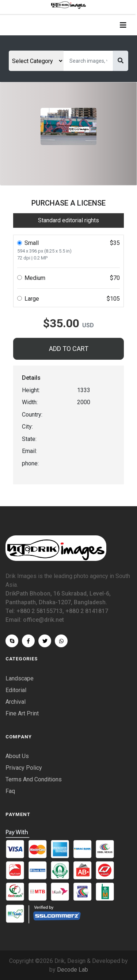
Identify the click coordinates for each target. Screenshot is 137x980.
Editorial (16, 690)
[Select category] (36, 61)
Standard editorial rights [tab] (68, 220)
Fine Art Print (22, 713)
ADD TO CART (69, 349)
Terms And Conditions (34, 779)
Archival (16, 702)
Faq (10, 791)
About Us (17, 756)
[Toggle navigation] (123, 25)
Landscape (20, 678)
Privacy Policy (24, 768)
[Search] (88, 61)
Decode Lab (73, 970)
